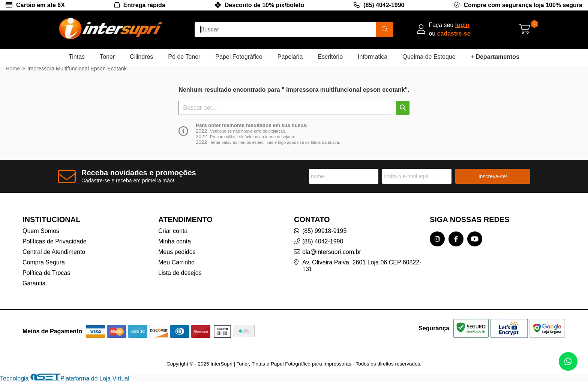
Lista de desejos (180, 273)
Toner (107, 57)
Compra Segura (44, 262)
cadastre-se (454, 34)
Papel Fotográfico (239, 57)
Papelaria (290, 57)
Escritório (330, 57)
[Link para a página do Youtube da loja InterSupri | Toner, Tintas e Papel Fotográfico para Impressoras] (475, 239)
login (462, 25)
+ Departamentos (495, 57)
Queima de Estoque (429, 57)
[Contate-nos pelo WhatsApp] (568, 361)
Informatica (373, 57)
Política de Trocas (46, 273)
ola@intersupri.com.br (332, 252)
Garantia (34, 283)
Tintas (77, 57)
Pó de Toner (184, 57)
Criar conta (173, 231)
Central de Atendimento (54, 252)
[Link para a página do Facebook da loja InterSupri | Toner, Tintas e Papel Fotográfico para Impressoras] (456, 239)
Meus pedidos (177, 252)
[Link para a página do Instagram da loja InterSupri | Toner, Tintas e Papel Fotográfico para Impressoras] (437, 239)
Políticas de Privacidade (55, 241)
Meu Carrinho (176, 262)
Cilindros (141, 57)
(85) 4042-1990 (384, 5)
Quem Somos (41, 231)
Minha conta (175, 241)
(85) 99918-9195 (324, 231)
